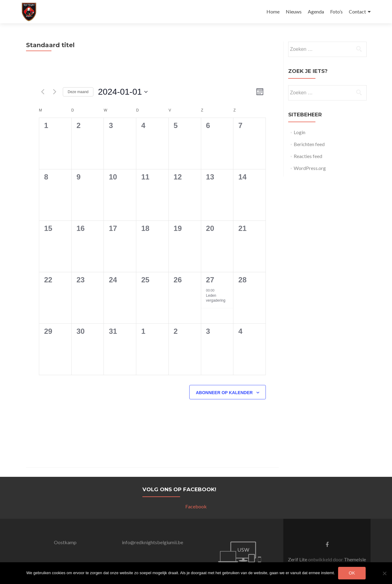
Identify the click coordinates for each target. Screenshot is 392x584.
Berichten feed (309, 144)
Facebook (196, 506)
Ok (352, 573)
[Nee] (384, 573)
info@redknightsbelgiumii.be (153, 542)
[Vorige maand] (43, 92)
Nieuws (294, 11)
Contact (357, 11)
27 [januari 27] (210, 280)
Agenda (316, 11)
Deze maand (78, 92)
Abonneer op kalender (224, 393)
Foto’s (336, 11)
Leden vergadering (216, 298)
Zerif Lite (298, 559)
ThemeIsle (355, 559)
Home (273, 11)
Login (300, 132)
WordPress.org (310, 168)
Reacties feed (308, 156)
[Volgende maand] (55, 92)
